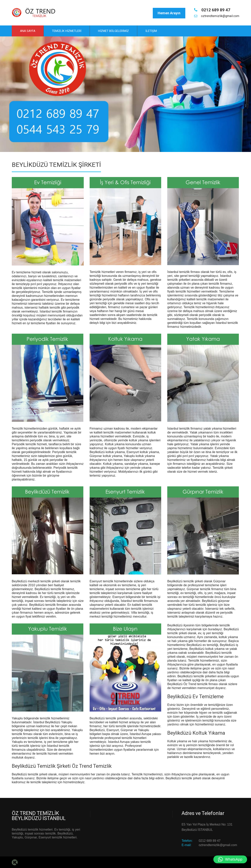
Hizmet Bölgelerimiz (113, 31)
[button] (230, 859)
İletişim (151, 31)
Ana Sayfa (28, 31)
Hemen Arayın (169, 13)
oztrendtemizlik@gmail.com (220, 16)
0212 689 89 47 (215, 10)
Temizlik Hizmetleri (67, 31)
